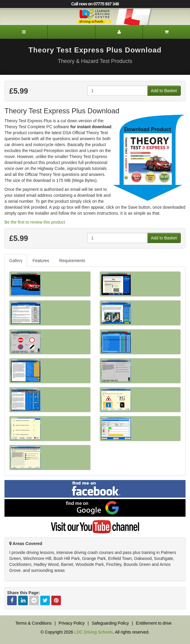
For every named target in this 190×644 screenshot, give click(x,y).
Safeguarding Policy (110, 623)
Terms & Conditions (34, 623)
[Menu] (24, 32)
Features (41, 261)
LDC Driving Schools (94, 632)
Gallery (16, 261)
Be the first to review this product (35, 222)
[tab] (16, 261)
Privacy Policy (72, 623)
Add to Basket (164, 91)
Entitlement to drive (154, 623)
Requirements (72, 261)
